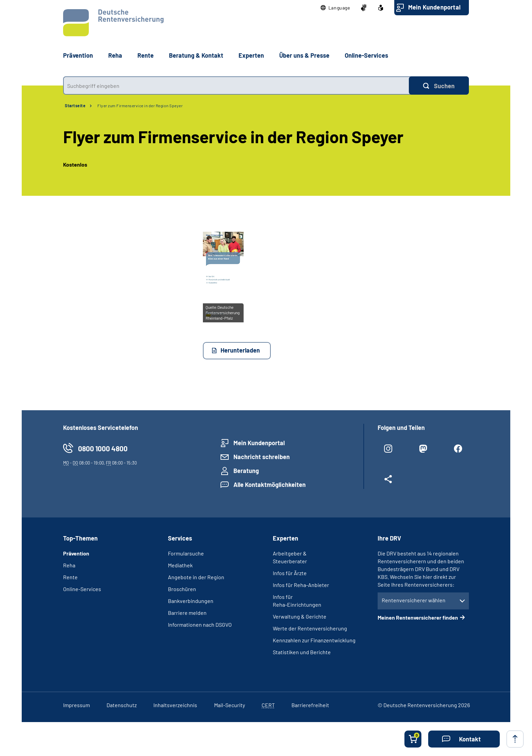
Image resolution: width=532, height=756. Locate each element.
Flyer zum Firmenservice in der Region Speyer (140, 106)
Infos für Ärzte (290, 573)
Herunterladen (240, 350)
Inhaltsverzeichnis (175, 705)
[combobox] (236, 86)
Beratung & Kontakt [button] (196, 55)
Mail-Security (230, 705)
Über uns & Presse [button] (304, 55)
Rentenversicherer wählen (414, 600)
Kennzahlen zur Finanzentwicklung (314, 640)
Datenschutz (122, 705)
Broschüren (182, 589)
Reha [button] (115, 55)
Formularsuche (186, 553)
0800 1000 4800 (103, 448)
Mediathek (180, 565)
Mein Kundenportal (434, 7)
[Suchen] (439, 86)
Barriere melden (187, 613)
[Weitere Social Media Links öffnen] (388, 482)
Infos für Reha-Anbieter (301, 585)
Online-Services (366, 55)
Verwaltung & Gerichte (300, 616)
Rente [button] (146, 55)
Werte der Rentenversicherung (310, 628)
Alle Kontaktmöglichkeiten (270, 485)
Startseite (75, 106)
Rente (70, 577)
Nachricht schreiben (262, 457)
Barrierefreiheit (310, 705)
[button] (335, 8)
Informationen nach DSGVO (200, 625)
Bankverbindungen (191, 601)
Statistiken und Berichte (302, 652)
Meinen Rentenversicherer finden (418, 617)
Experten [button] (251, 55)
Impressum (77, 705)
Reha (69, 565)
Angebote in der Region (196, 577)
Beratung (246, 471)
